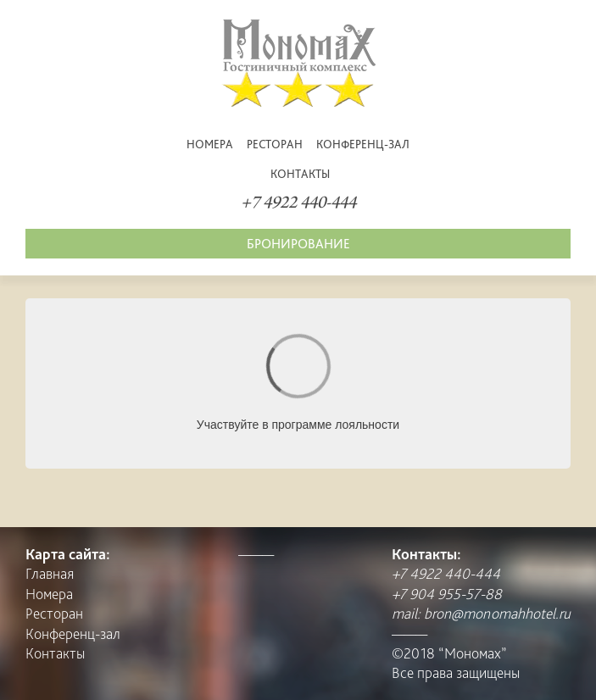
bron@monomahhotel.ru (497, 613)
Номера (210, 144)
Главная (50, 573)
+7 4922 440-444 (298, 204)
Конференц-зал (363, 144)
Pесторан (275, 144)
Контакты (300, 174)
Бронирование (298, 244)
